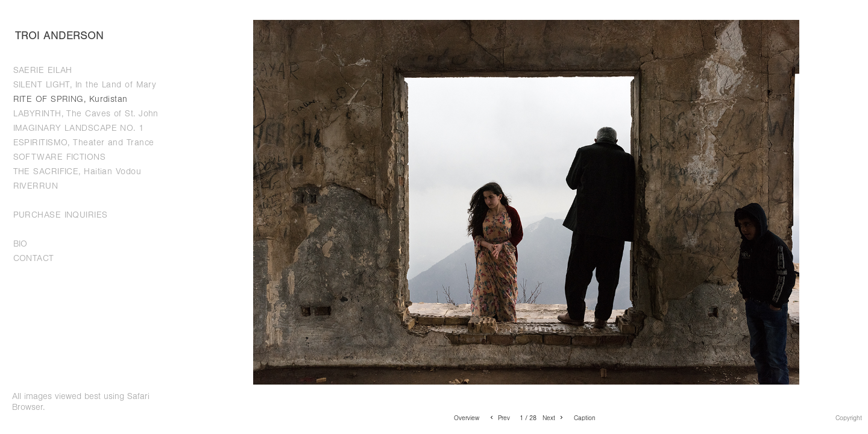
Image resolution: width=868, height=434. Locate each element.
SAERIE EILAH (43, 70)
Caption (585, 418)
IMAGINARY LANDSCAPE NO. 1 (79, 128)
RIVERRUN (36, 186)
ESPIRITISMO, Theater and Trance (84, 143)
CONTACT (34, 258)
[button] (467, 418)
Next (554, 418)
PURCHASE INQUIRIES (61, 215)
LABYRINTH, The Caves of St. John (86, 114)
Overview (467, 418)
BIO (20, 244)
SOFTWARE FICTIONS (60, 157)
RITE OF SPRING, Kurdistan (71, 99)
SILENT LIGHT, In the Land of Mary (85, 85)
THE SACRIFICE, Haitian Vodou (77, 171)
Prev (499, 418)
